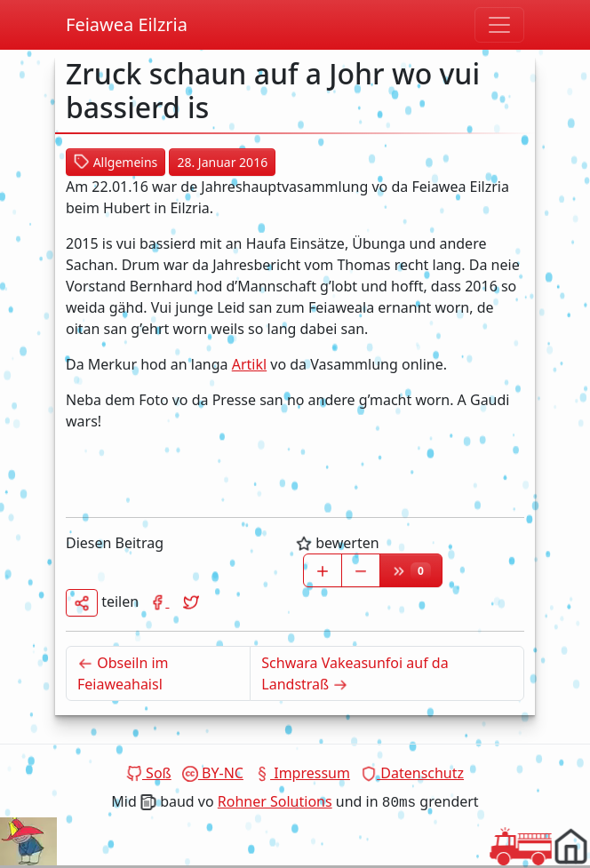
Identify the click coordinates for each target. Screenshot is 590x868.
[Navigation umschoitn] (499, 25)
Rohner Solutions (275, 801)
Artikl (249, 364)
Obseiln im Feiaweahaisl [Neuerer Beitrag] (164, 673)
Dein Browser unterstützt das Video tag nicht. (28, 841)
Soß (149, 773)
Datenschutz (412, 773)
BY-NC (213, 773)
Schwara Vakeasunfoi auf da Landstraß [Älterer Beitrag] (355, 673)
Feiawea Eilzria (127, 24)
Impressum (302, 773)
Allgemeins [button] (116, 162)
